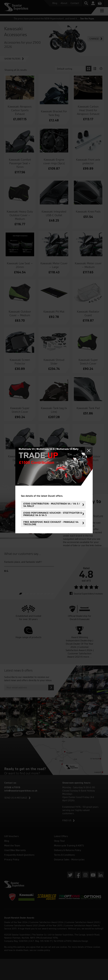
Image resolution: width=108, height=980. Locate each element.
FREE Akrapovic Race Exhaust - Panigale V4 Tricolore (51, 523)
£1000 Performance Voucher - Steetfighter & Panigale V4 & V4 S (53, 514)
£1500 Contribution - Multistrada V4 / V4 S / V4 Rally (52, 505)
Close (89, 451)
